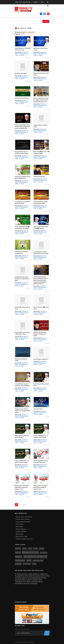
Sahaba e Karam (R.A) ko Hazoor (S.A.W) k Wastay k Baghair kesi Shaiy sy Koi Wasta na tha (23, 127)
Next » (24, 505)
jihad (29, 560)
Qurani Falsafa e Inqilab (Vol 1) (41, 359)
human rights (38, 561)
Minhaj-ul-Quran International (24, 517)
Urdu (42, 2)
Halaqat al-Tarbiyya (35, 557)
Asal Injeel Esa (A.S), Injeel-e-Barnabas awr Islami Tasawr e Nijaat (22, 279)
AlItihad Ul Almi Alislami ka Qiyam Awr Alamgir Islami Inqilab (40, 334)
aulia (34, 564)
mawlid (19, 557)
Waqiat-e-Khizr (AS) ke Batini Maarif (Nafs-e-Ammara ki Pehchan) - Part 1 (40, 487)
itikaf (42, 548)
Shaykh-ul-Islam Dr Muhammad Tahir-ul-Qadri (22, 54)
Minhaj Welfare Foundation (23, 522)
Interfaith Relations (21, 531)
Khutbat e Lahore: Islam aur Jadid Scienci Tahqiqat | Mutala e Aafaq (22, 411)
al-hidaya (44, 553)
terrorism (20, 560)
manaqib (18, 564)
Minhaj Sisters (20, 534)
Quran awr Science (38, 409)
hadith (24, 548)
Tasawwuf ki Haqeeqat (39, 177)
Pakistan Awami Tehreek (23, 519)
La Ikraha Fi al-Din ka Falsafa (22, 98)
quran (18, 548)
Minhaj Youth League (22, 536)
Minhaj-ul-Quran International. (26, 642)
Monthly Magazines (21, 529)
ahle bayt (27, 564)
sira (30, 548)
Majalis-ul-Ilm (30, 552)
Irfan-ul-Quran (20, 524)
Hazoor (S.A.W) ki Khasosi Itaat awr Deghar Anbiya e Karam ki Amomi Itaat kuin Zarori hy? (41, 100)
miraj (18, 552)
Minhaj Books (20, 527)
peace (35, 548)
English (36, 2)
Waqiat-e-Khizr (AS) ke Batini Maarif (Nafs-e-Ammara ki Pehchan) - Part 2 (22, 487)
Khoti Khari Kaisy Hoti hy (21, 73)
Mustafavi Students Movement (24, 539)
